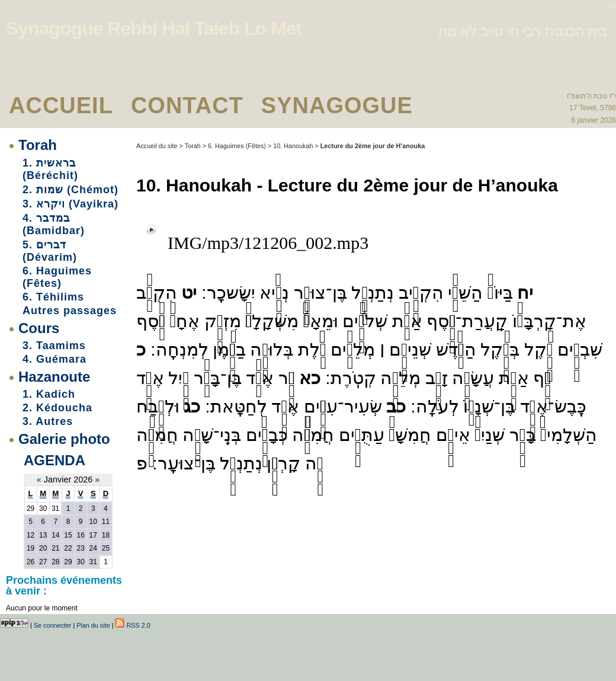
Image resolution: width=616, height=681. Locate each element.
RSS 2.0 (132, 625)
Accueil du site (157, 146)
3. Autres (48, 421)
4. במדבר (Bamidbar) (54, 224)
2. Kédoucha (57, 408)
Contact (187, 105)
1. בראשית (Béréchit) (50, 169)
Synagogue (337, 105)
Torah (38, 145)
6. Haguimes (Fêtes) (57, 277)
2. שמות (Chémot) (70, 190)
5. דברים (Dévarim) (50, 251)
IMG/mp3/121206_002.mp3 (268, 243)
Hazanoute (54, 377)
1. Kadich (49, 394)
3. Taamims (54, 346)
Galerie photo (64, 439)
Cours (39, 328)
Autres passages (70, 311)
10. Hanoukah (293, 146)
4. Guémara (54, 359)
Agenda (54, 460)
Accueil (61, 105)
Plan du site (93, 625)
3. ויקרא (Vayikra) (70, 204)
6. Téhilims (53, 297)
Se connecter (53, 625)
